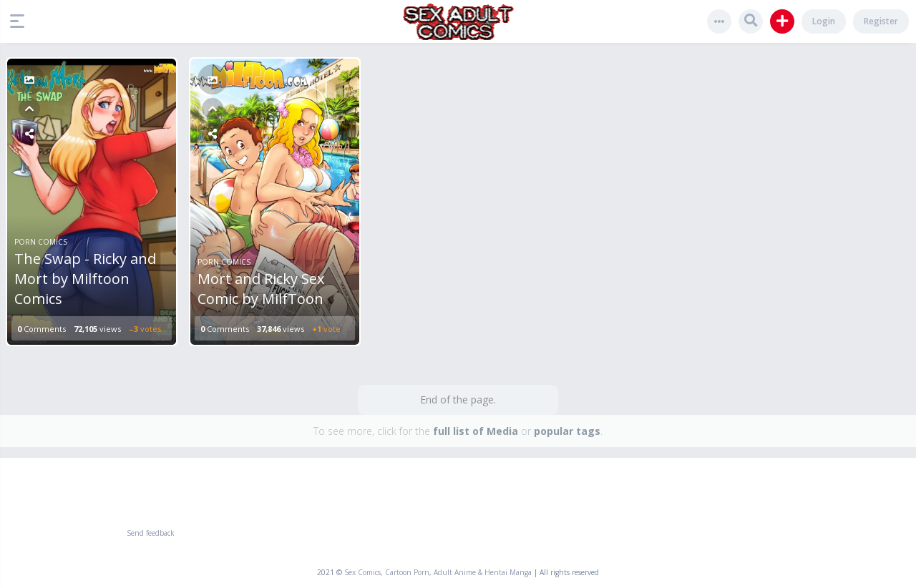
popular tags (567, 431)
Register (881, 21)
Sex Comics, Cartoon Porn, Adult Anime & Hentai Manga (438, 572)
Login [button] (824, 21)
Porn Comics (41, 242)
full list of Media (476, 431)
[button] (21, 21)
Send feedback (151, 533)
